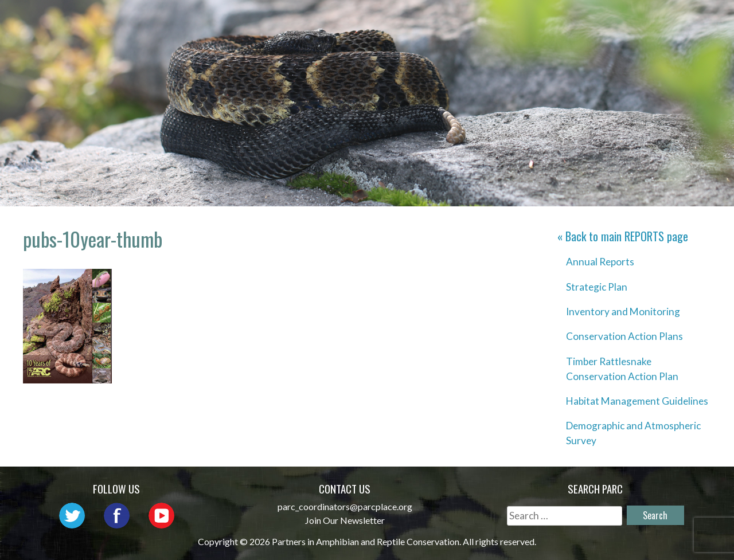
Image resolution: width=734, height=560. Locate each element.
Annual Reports (600, 262)
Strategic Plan (597, 287)
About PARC (311, 20)
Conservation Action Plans (624, 336)
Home (245, 20)
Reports (677, 20)
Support (676, 37)
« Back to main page (623, 236)
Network (389, 20)
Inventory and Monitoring (623, 312)
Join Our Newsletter (345, 520)
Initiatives (540, 20)
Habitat (613, 20)
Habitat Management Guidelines (637, 401)
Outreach (461, 20)
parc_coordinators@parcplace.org (345, 506)
